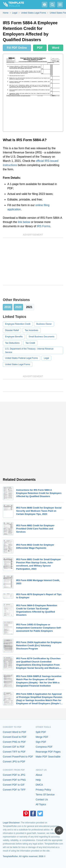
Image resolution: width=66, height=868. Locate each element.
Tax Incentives (32, 330)
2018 (8, 307)
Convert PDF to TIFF (14, 790)
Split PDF (41, 732)
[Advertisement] (33, 261)
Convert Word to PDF (15, 732)
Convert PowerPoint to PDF (18, 757)
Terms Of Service (45, 795)
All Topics (41, 804)
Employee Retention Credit (18, 324)
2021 (29, 307)
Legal (46, 358)
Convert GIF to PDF (14, 747)
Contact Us (42, 799)
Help (38, 780)
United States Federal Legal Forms (21, 358)
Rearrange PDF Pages (48, 752)
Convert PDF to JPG (14, 775)
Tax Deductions (12, 343)
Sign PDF (41, 742)
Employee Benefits (14, 337)
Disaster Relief (12, 330)
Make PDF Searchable (48, 757)
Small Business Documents (42, 337)
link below (24, 222)
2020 (18, 307)
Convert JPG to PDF (14, 762)
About (39, 775)
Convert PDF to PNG (14, 780)
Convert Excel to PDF (15, 737)
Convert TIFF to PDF (14, 752)
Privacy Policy (43, 790)
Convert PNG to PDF (14, 742)
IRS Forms (43, 226)
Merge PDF (42, 737)
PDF (40, 48)
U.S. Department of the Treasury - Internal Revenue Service (29, 351)
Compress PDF (44, 747)
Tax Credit (30, 343)
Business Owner (44, 324)
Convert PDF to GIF (14, 785)
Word (56, 48)
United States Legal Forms (18, 364)
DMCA (39, 785)
